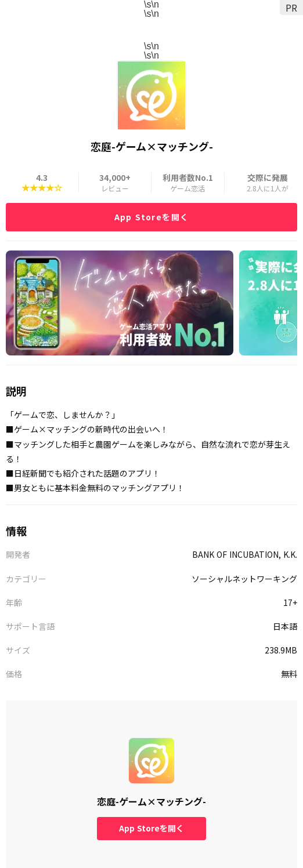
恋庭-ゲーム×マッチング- (151, 801)
